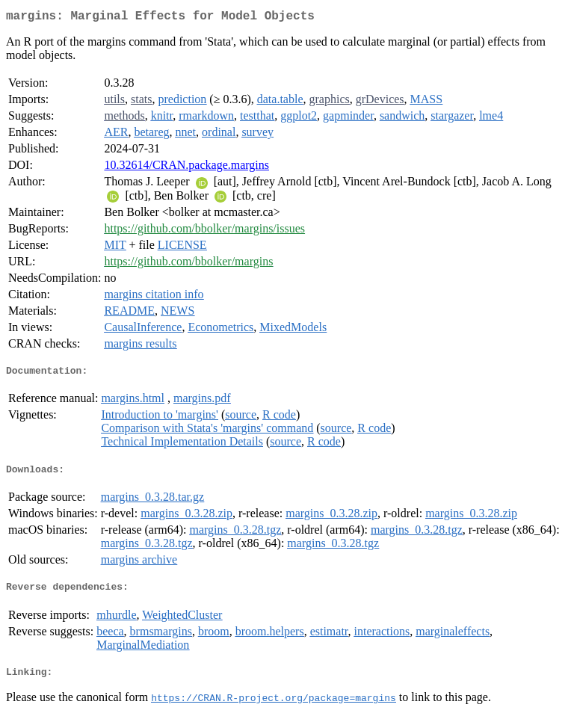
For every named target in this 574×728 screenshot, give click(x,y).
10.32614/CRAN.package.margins (186, 168)
